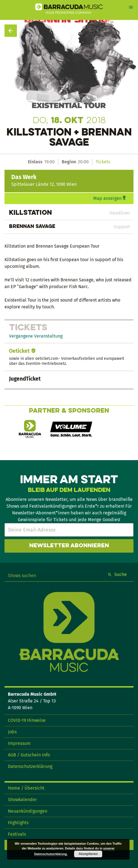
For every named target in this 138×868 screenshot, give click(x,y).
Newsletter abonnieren (69, 546)
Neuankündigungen (28, 811)
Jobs (12, 732)
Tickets (103, 162)
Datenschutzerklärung (30, 766)
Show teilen (122, 40)
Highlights (18, 823)
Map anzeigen (107, 198)
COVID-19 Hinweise (27, 720)
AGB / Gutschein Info (29, 755)
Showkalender (22, 800)
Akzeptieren (88, 854)
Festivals (17, 834)
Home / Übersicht (26, 788)
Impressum (19, 743)
